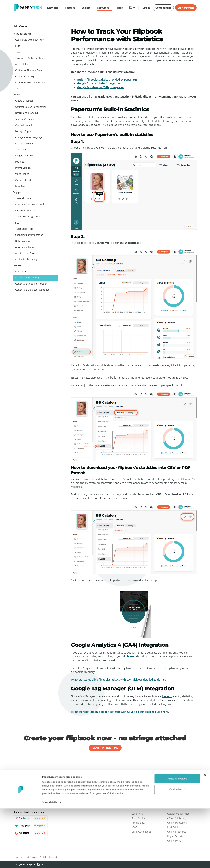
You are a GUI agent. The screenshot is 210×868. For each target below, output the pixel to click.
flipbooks (129, 656)
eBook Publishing (177, 818)
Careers (136, 787)
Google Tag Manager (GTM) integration (101, 87)
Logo (18, 46)
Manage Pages (23, 131)
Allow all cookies (177, 838)
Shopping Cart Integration (29, 235)
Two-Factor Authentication (29, 58)
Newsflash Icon (23, 186)
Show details (49, 862)
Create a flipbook (24, 101)
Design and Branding (27, 113)
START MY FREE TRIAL (105, 748)
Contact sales (163, 8)
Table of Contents (25, 119)
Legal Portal (138, 814)
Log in (146, 8)
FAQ (169, 796)
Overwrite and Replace (28, 125)
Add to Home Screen (26, 253)
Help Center (174, 792)
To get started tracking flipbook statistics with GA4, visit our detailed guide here (119, 680)
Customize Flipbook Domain (30, 70)
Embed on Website (25, 210)
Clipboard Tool (23, 180)
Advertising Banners (26, 247)
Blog (134, 792)
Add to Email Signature (28, 217)
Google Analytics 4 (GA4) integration (99, 83)
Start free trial (186, 8)
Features (172, 783)
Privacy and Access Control (30, 204)
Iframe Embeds (23, 168)
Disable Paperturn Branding (30, 82)
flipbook (167, 696)
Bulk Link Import (24, 241)
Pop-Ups (20, 162)
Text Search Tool (24, 229)
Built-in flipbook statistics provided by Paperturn (107, 80)
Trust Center (138, 818)
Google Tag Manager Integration (32, 290)
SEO (17, 223)
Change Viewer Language (29, 137)
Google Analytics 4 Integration (31, 284)
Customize (177, 849)
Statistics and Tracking (27, 278)
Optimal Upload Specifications (31, 107)
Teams (19, 52)
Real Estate (173, 827)
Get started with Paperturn (30, 40)
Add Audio (21, 149)
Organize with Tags (25, 76)
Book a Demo (174, 787)
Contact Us (137, 796)
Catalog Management (179, 814)
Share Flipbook (23, 198)
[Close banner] (205, 835)
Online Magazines (177, 823)
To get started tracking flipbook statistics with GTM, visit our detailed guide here (120, 712)
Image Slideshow (24, 156)
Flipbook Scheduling (26, 259)
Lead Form (21, 271)
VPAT (134, 827)
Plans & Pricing (140, 783)
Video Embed (22, 174)
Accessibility (22, 64)
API (17, 89)
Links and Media (24, 143)
